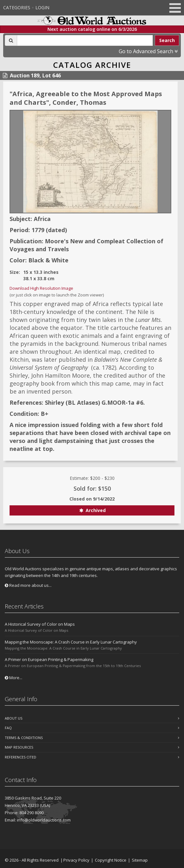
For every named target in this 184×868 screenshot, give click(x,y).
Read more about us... (28, 585)
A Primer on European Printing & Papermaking (49, 659)
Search (167, 40)
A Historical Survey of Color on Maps (40, 624)
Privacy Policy (76, 860)
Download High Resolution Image (41, 288)
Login (42, 7)
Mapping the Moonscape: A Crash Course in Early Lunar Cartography (71, 642)
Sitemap (140, 860)
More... (14, 678)
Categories (17, 7)
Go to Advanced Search (148, 51)
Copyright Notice (111, 860)
